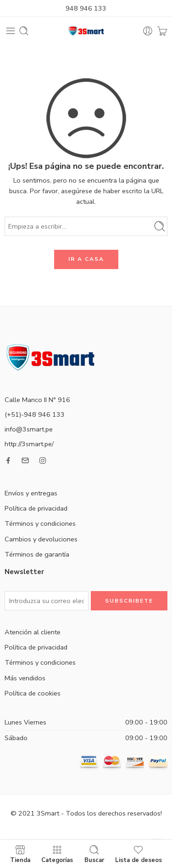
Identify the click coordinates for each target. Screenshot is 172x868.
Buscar (94, 854)
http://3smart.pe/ (29, 444)
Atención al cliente (33, 632)
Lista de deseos (139, 854)
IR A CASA (86, 259)
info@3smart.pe (29, 429)
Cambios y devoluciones (41, 539)
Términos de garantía (37, 554)
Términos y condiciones (40, 523)
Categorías (57, 854)
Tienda (20, 854)
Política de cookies (33, 693)
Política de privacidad (36, 508)
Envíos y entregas (31, 493)
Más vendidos (25, 678)
